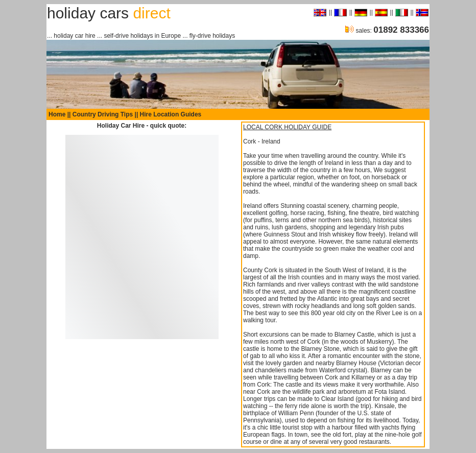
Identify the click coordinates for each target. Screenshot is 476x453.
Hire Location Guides (171, 114)
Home (57, 114)
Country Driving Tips (103, 114)
